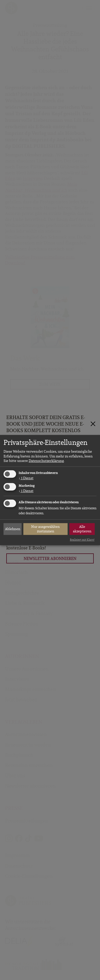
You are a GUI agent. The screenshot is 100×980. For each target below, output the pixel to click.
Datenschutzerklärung (46, 461)
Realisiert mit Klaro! (82, 540)
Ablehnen (13, 529)
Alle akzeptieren (82, 529)
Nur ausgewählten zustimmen (45, 529)
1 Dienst (26, 478)
